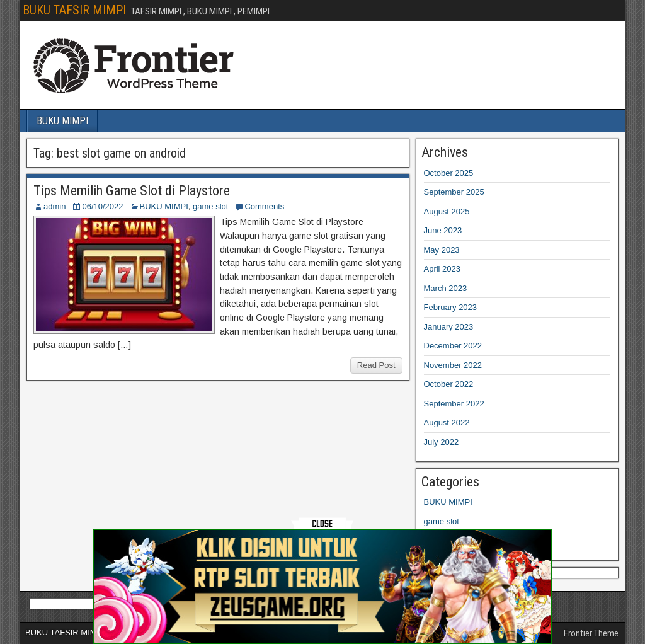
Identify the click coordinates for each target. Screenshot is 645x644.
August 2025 (447, 211)
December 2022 (453, 346)
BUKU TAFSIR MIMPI (74, 10)
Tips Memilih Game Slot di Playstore (132, 191)
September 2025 (454, 192)
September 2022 (454, 404)
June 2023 (443, 230)
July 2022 (442, 442)
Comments (264, 206)
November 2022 (453, 365)
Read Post (376, 365)
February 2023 (451, 307)
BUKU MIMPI (62, 121)
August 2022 (447, 423)
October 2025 (449, 173)
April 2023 (442, 269)
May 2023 (442, 250)
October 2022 (449, 384)
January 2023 (449, 327)
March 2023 (446, 288)
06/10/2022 (102, 206)
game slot (210, 206)
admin (54, 206)
